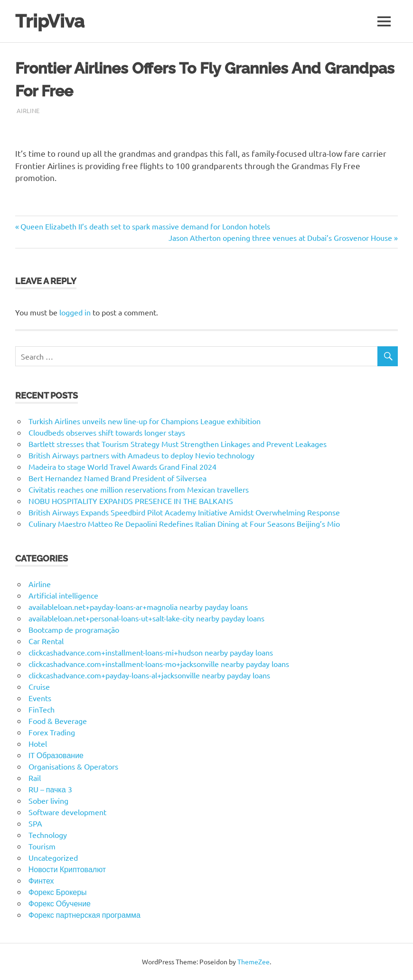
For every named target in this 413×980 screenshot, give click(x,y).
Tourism (42, 846)
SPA (35, 823)
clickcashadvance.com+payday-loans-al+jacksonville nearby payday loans (149, 675)
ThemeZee (253, 961)
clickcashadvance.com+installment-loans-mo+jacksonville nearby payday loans (159, 664)
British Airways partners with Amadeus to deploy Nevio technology (141, 455)
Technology (48, 835)
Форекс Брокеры (58, 892)
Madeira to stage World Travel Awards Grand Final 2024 (122, 466)
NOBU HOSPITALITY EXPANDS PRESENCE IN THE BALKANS (131, 501)
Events (40, 698)
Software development (67, 812)
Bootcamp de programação (74, 629)
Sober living (48, 800)
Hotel (38, 743)
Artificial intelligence (63, 595)
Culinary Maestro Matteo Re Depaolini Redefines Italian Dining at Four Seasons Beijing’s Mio (184, 523)
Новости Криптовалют (67, 869)
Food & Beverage (58, 721)
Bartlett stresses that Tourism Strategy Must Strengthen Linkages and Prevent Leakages (178, 444)
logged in (75, 312)
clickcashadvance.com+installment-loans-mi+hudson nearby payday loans (151, 652)
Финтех (41, 880)
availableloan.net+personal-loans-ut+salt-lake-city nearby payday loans (146, 618)
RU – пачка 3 (50, 789)
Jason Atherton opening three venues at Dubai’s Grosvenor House (280, 238)
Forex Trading (52, 732)
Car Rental (46, 641)
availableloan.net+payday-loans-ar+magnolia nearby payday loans (138, 607)
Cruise (39, 686)
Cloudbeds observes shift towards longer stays (107, 432)
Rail (35, 778)
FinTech (42, 709)
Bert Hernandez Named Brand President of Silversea (117, 478)
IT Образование (56, 755)
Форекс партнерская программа (84, 914)
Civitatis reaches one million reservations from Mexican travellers (139, 489)
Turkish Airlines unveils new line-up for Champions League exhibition (145, 421)
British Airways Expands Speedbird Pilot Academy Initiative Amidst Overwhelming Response (184, 512)
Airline (28, 110)
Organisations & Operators (73, 766)
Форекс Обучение (60, 903)
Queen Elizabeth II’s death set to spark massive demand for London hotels (145, 226)
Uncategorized (53, 857)
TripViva (50, 21)
